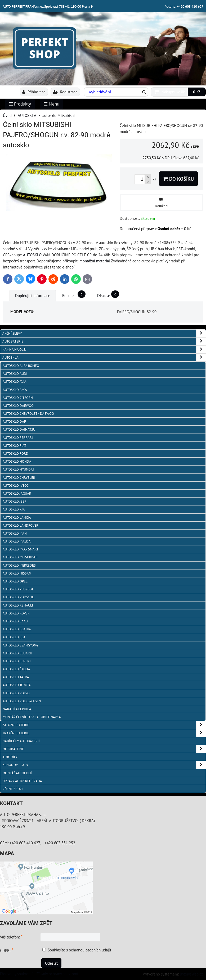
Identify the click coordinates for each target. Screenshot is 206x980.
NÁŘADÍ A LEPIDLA (17, 709)
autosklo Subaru (17, 653)
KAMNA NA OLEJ (104, 350)
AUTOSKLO (32, 255)
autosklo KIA (14, 509)
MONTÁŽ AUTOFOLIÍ (17, 773)
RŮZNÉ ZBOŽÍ (13, 789)
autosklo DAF (14, 421)
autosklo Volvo (16, 693)
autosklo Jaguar (17, 493)
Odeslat (51, 963)
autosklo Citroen (18, 398)
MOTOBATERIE (104, 749)
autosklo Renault (18, 605)
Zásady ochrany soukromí (57, 974)
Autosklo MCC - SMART (21, 549)
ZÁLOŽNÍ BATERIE (104, 725)
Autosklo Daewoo (18, 406)
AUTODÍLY (10, 757)
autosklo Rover (16, 613)
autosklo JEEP (14, 501)
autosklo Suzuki (17, 661)
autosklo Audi (15, 374)
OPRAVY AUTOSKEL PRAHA (22, 781)
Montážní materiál (95, 261)
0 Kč (197, 92)
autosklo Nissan (17, 573)
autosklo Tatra (16, 677)
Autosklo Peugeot (18, 589)
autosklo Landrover (21, 525)
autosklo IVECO (16, 486)
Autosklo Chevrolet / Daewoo (28, 414)
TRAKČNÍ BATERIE (104, 733)
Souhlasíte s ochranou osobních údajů (79, 950)
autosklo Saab (15, 621)
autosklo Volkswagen (22, 701)
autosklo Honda (17, 461)
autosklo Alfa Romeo (21, 366)
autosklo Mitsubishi (20, 557)
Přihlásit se (34, 92)
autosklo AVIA (15, 382)
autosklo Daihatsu (19, 429)
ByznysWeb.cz (191, 974)
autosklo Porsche (18, 597)
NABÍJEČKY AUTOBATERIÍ (21, 741)
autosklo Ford (15, 453)
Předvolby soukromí (16, 974)
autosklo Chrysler (19, 478)
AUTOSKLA (104, 357)
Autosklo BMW (15, 390)
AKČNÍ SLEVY (104, 333)
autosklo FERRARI (18, 438)
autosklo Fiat (14, 446)
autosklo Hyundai (18, 469)
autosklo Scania (17, 629)
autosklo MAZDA (17, 541)
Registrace (65, 92)
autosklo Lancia (17, 518)
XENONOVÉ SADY (104, 765)
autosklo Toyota (17, 685)
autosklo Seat (15, 637)
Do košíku (178, 179)
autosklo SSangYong (21, 645)
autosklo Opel (15, 581)
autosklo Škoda (16, 669)
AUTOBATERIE (104, 341)
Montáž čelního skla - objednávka (32, 717)
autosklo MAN (15, 533)
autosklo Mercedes (19, 565)
